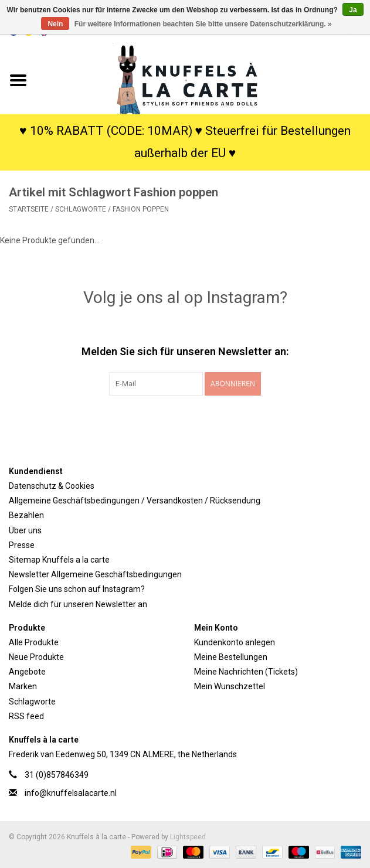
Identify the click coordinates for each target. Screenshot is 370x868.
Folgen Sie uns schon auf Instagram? (77, 589)
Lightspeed (188, 837)
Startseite (29, 209)
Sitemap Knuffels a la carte (59, 560)
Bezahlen (26, 515)
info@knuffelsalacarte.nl (71, 793)
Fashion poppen (141, 209)
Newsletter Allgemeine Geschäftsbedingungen (95, 574)
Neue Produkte (36, 657)
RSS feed (26, 716)
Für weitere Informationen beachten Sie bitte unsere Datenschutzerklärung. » (203, 24)
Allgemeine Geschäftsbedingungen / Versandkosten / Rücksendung (135, 501)
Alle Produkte (34, 642)
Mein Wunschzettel (230, 686)
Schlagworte (81, 209)
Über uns (25, 530)
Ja (353, 10)
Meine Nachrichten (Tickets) (246, 672)
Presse (22, 545)
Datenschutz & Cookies (52, 486)
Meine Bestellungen (231, 657)
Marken (23, 686)
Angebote (27, 672)
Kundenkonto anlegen (235, 642)
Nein (55, 24)
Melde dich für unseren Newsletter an (78, 604)
